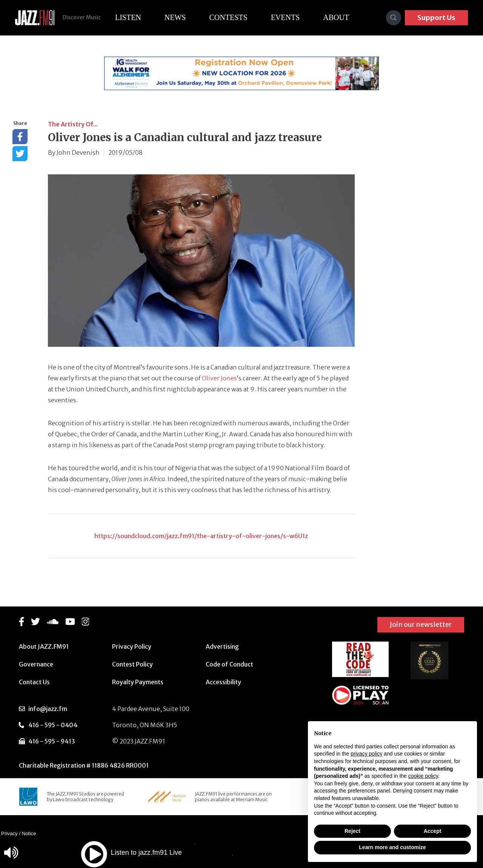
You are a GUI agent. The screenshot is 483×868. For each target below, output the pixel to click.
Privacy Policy (132, 646)
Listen (132, 17)
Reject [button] (352, 831)
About (340, 17)
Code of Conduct (229, 664)
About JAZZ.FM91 (44, 646)
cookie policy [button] (423, 776)
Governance (36, 664)
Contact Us (34, 682)
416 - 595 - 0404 (53, 725)
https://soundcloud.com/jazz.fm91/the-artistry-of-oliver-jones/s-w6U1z (201, 536)
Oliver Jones (219, 378)
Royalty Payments (138, 682)
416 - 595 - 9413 (52, 741)
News (179, 17)
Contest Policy (132, 664)
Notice (29, 833)
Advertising (222, 646)
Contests (232, 17)
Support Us (436, 18)
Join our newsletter (421, 624)
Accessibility (223, 682)
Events (289, 17)
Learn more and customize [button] (392, 847)
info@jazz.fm (48, 709)
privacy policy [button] (366, 754)
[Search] (394, 18)
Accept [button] (433, 831)
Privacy (9, 833)
